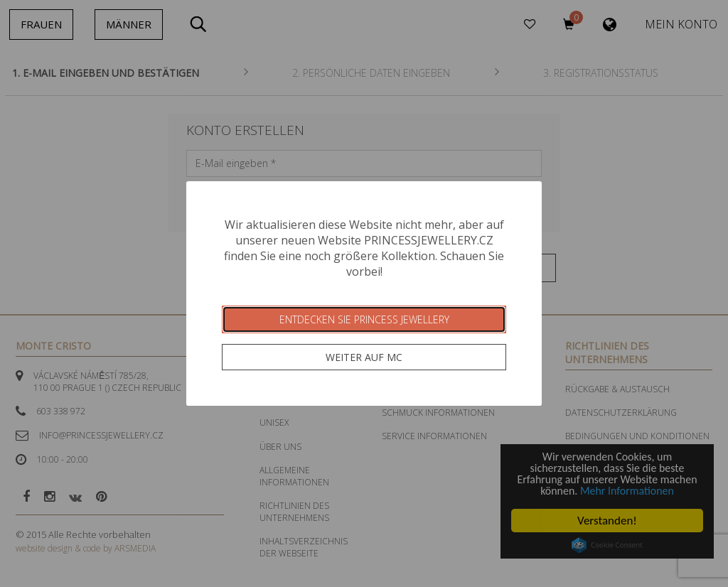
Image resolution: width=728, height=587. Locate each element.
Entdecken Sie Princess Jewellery (364, 319)
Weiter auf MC (364, 357)
